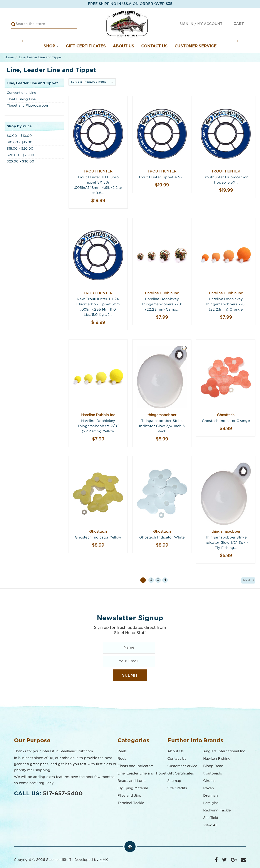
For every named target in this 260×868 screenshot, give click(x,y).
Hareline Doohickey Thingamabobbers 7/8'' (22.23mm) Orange (226, 304)
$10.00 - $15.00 (20, 142)
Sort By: (76, 82)
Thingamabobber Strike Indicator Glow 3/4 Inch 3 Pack (162, 426)
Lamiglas (211, 803)
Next (249, 580)
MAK (104, 860)
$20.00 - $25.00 (20, 155)
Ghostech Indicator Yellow (98, 538)
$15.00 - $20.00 (20, 149)
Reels (122, 751)
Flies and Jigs (129, 796)
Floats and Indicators (136, 766)
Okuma (209, 781)
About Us (123, 46)
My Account (210, 24)
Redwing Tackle (217, 810)
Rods (122, 759)
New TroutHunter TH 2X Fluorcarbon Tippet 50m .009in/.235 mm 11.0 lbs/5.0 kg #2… (98, 307)
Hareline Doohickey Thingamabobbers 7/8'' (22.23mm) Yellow (98, 426)
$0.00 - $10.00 (19, 136)
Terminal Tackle (131, 803)
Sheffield (211, 818)
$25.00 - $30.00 (20, 161)
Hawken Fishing (217, 759)
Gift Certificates (86, 46)
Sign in (186, 24)
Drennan (211, 796)
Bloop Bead (213, 766)
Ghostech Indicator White (162, 538)
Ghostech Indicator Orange (226, 421)
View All (210, 825)
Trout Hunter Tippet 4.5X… (162, 177)
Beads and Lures (132, 781)
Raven (209, 788)
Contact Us (154, 46)
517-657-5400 (63, 794)
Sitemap (174, 781)
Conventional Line (21, 93)
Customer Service (195, 46)
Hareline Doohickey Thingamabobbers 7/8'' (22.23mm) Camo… (162, 304)
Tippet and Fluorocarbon (27, 106)
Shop (51, 46)
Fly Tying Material (133, 788)
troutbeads (213, 774)
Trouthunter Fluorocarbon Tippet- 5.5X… (226, 180)
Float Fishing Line (21, 99)
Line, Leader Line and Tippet (142, 774)
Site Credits (177, 788)
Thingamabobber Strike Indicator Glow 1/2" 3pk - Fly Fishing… (226, 543)
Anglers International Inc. (225, 751)
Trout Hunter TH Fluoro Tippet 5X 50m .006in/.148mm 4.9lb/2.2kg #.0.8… (98, 185)
